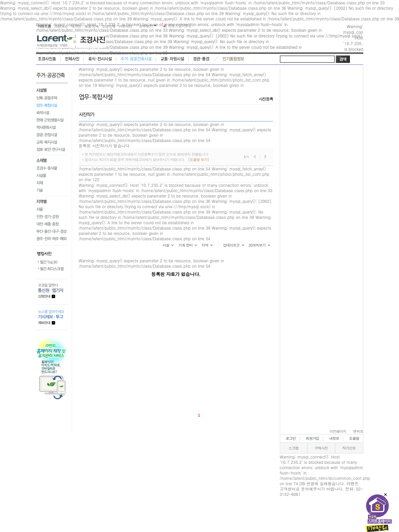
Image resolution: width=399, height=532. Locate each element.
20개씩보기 (257, 245)
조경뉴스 (61, 26)
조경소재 (109, 26)
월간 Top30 (52, 262)
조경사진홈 (48, 59)
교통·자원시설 (172, 59)
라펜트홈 (44, 26)
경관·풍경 (201, 59)
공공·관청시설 (52, 135)
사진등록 (266, 99)
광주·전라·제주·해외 (52, 240)
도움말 (354, 438)
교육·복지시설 (52, 142)
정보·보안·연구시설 (52, 151)
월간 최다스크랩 (52, 269)
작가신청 (349, 448)
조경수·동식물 (52, 168)
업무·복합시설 (52, 105)
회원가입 (313, 438)
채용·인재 (92, 26)
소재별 (52, 160)
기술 (52, 192)
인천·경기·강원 (52, 217)
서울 (52, 210)
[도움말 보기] (198, 160)
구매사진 (321, 448)
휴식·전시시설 (100, 59)
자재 (52, 183)
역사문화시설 (52, 127)
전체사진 (72, 59)
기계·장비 (185, 245)
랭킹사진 (52, 252)
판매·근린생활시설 (52, 120)
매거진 (76, 26)
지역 (205, 245)
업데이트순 (231, 245)
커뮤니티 (125, 26)
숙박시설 (52, 113)
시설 (166, 245)
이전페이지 (338, 431)
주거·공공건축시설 (136, 59)
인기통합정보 (234, 59)
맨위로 (358, 431)
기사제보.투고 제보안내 (52, 317)
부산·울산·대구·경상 (52, 232)
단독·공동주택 (52, 98)
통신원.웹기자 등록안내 (52, 292)
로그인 (291, 438)
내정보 (334, 438)
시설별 (52, 90)
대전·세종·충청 (52, 224)
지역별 (52, 201)
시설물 (52, 176)
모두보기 (146, 26)
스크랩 (293, 448)
